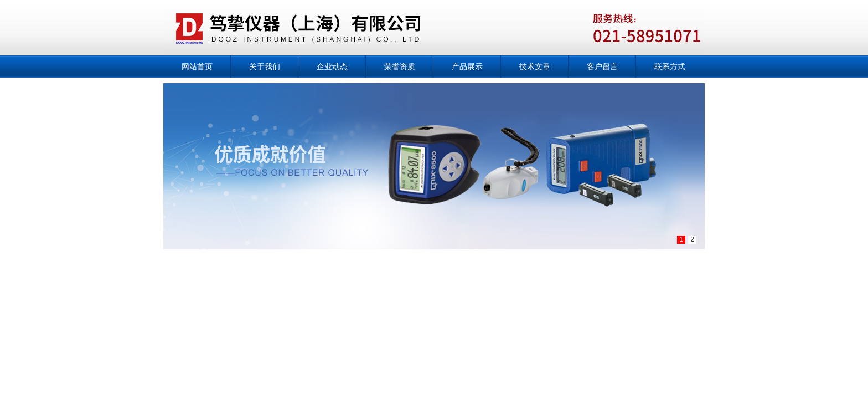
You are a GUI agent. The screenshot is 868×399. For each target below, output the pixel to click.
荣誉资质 (400, 66)
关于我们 (265, 66)
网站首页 (197, 66)
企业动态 (332, 66)
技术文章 (535, 66)
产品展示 (467, 66)
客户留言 (602, 66)
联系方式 (670, 66)
